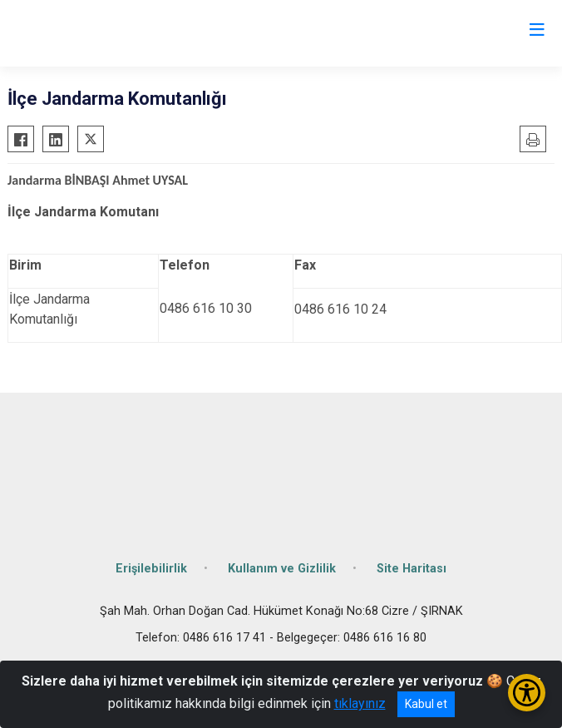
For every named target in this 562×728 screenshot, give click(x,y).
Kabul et (426, 704)
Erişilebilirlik (151, 569)
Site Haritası (412, 569)
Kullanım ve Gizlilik (282, 569)
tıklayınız (360, 703)
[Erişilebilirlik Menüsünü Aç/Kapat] (527, 693)
